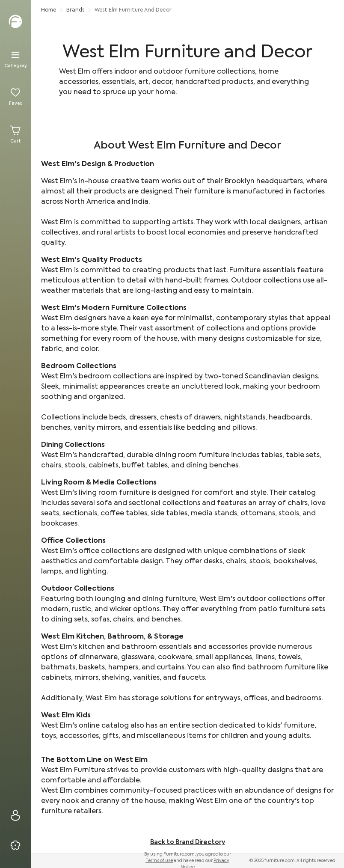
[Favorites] (15, 97)
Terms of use (159, 861)
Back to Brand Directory (188, 842)
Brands (75, 10)
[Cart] (15, 134)
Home (49, 10)
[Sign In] (15, 815)
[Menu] (15, 59)
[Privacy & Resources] (15, 845)
